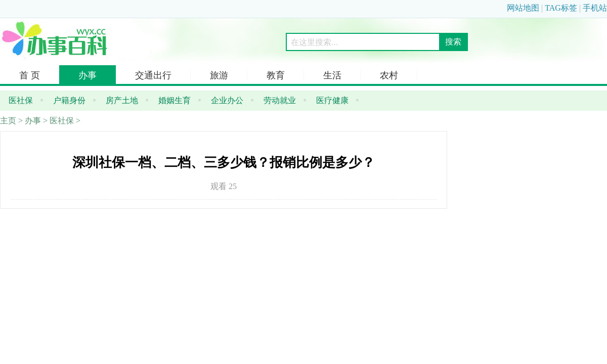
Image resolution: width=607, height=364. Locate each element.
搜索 (453, 42)
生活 (332, 75)
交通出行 (153, 75)
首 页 (30, 75)
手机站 (595, 8)
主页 (8, 121)
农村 (389, 75)
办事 (88, 75)
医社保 (62, 121)
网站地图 (523, 8)
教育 (276, 75)
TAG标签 (561, 8)
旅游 (219, 75)
